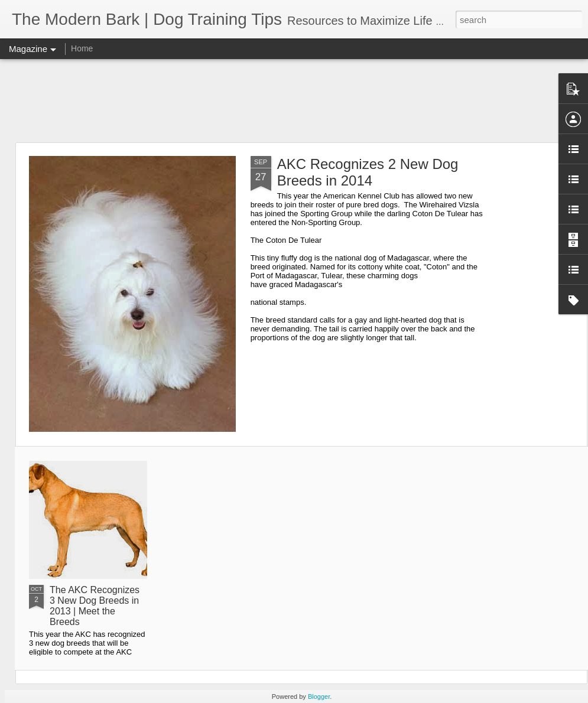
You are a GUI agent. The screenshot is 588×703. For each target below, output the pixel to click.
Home (82, 48)
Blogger (319, 697)
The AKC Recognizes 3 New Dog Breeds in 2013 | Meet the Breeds (95, 606)
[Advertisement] (294, 100)
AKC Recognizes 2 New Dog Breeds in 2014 (368, 172)
